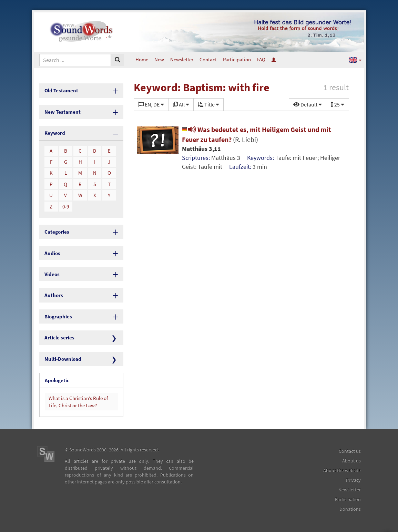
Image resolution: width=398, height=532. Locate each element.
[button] (355, 60)
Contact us (350, 451)
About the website (342, 470)
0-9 (66, 207)
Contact (208, 59)
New (159, 59)
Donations (350, 509)
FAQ (261, 59)
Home (142, 59)
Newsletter (182, 59)
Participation (237, 59)
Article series (59, 337)
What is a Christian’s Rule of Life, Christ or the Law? (78, 402)
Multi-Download (63, 359)
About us (351, 461)
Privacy (353, 480)
